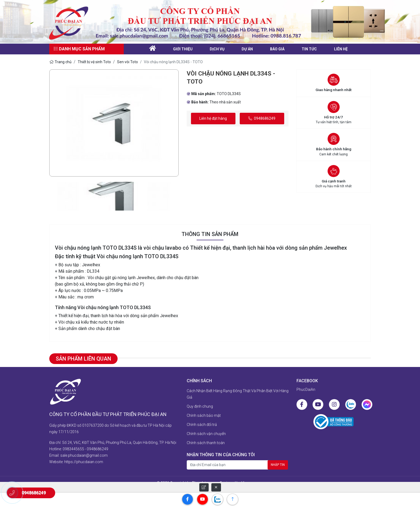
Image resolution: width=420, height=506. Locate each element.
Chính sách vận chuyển (206, 434)
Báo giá (277, 49)
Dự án (247, 49)
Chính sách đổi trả (202, 425)
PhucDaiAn (306, 389)
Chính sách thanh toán (206, 443)
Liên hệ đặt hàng (213, 118)
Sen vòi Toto (127, 62)
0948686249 (262, 118)
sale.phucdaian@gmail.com (84, 455)
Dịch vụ (217, 49)
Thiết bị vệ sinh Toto (94, 62)
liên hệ (341, 49)
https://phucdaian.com (84, 462)
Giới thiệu (183, 49)
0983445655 (73, 449)
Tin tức (309, 49)
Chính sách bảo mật (204, 415)
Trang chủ (60, 62)
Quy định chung (200, 406)
